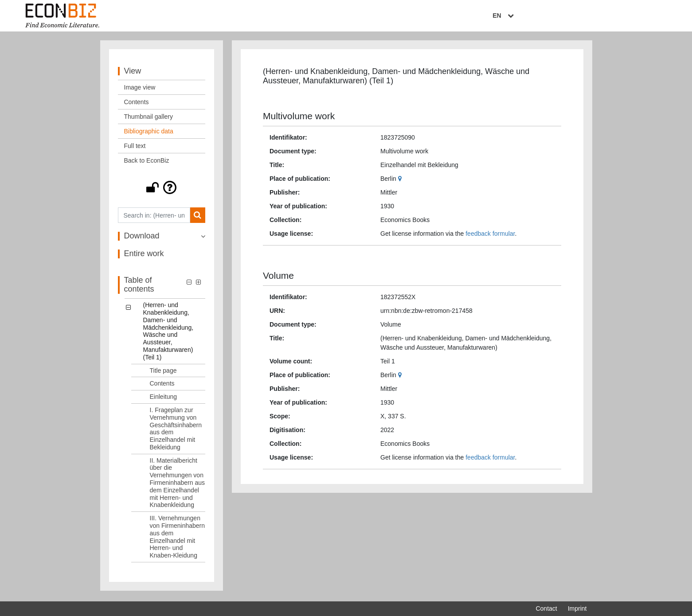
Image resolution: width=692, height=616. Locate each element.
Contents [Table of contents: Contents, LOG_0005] (162, 386)
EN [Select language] (580, 16)
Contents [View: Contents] (137, 104)
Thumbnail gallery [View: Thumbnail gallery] (149, 119)
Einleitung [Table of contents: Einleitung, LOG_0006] (164, 399)
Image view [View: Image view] (140, 90)
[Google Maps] (401, 180)
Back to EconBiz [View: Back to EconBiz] (147, 163)
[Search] (197, 217)
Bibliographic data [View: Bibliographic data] (149, 133)
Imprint (577, 608)
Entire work (144, 256)
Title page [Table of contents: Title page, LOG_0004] (163, 372)
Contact (546, 608)
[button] (162, 190)
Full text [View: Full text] (135, 148)
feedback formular (490, 235)
